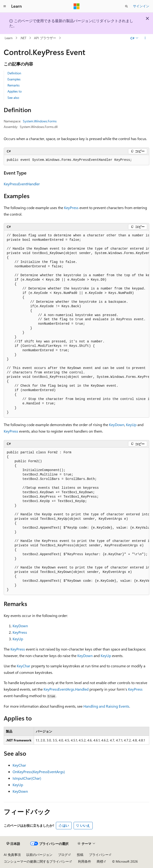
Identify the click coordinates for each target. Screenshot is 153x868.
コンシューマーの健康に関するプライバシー (36, 861)
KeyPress (71, 208)
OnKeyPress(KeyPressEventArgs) (39, 772)
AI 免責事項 (12, 855)
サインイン (141, 6)
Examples (14, 79)
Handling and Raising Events (106, 706)
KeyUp (131, 425)
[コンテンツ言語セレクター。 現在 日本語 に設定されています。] (13, 844)
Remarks (14, 85)
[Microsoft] (77, 6)
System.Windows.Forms (40, 121)
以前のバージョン (39, 855)
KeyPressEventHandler (22, 184)
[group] (76, 324)
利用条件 (85, 861)
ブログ (63, 855)
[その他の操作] (145, 38)
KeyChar (24, 666)
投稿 (80, 855)
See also (13, 98)
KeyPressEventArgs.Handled (66, 689)
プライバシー (99, 855)
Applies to (15, 91)
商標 (100, 861)
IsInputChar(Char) (27, 778)
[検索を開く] (126, 6)
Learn (9, 38)
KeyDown (117, 425)
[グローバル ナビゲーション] (5, 6)
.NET (23, 38)
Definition (14, 73)
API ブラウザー (45, 38)
